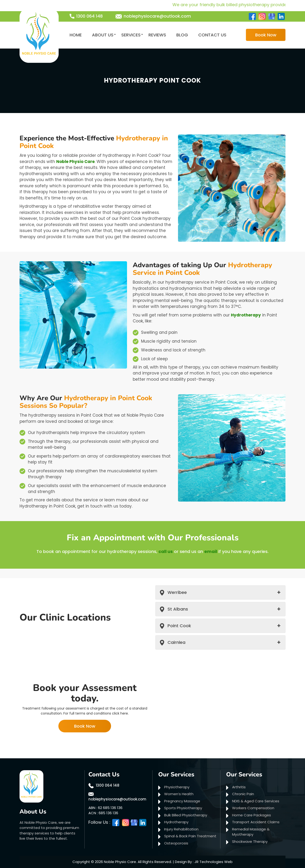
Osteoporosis (176, 843)
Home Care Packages (252, 815)
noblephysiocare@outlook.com (157, 16)
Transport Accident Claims (256, 822)
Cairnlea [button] (176, 642)
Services (131, 35)
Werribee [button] (177, 592)
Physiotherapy (177, 787)
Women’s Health (179, 794)
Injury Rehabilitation (181, 829)
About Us (103, 35)
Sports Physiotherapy (183, 808)
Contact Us (212, 35)
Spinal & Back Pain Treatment (190, 836)
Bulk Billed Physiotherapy (186, 815)
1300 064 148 (89, 16)
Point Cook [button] (179, 626)
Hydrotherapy (246, 315)
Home (76, 35)
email (211, 551)
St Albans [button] (178, 609)
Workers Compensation (253, 808)
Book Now (266, 35)
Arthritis (239, 787)
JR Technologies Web (213, 862)
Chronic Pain (243, 794)
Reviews (157, 35)
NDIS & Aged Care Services (256, 801)
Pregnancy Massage (182, 801)
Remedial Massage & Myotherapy (251, 832)
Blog (182, 35)
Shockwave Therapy (250, 841)
